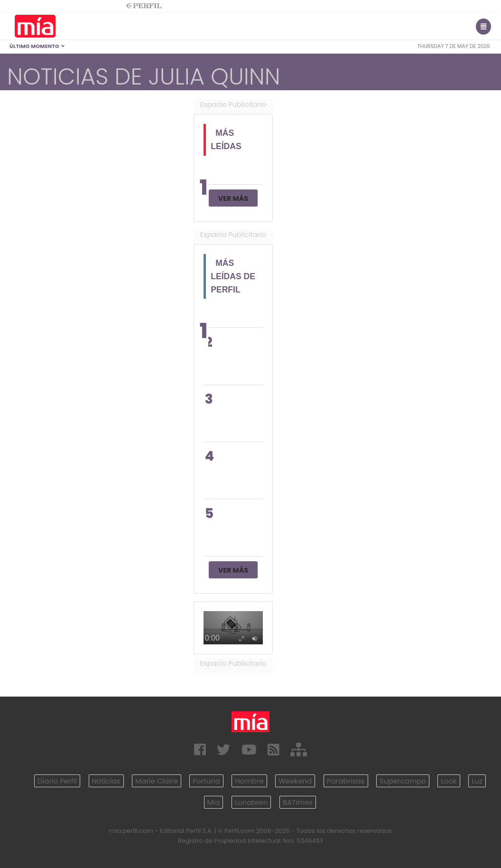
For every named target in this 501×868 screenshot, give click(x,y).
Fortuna (206, 781)
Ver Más (233, 198)
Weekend (295, 781)
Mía (214, 802)
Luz (477, 781)
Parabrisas (346, 781)
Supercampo (403, 781)
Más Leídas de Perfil (233, 276)
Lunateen (251, 802)
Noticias (106, 781)
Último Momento (37, 46)
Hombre (249, 781)
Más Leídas (226, 140)
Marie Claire (157, 781)
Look (449, 781)
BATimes (298, 802)
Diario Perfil (57, 781)
